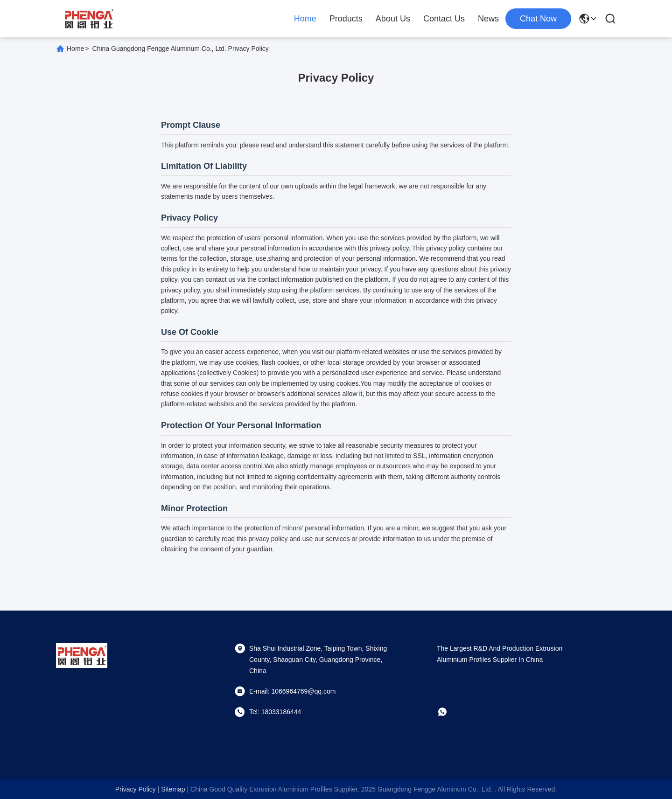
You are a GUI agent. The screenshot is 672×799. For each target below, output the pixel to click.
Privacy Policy (136, 789)
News (488, 19)
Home (305, 19)
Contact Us (444, 19)
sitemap (173, 789)
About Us (393, 19)
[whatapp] (449, 712)
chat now (538, 19)
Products (346, 19)
